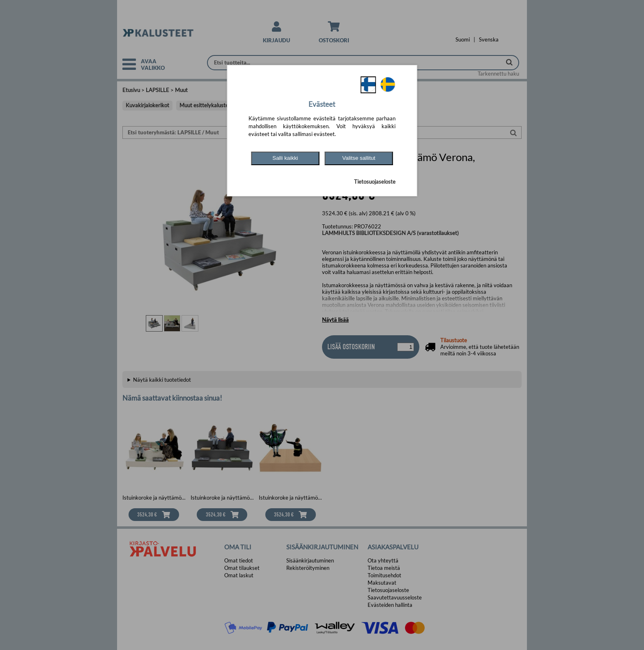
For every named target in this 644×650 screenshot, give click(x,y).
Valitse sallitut (359, 158)
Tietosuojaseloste (375, 182)
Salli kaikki (285, 158)
